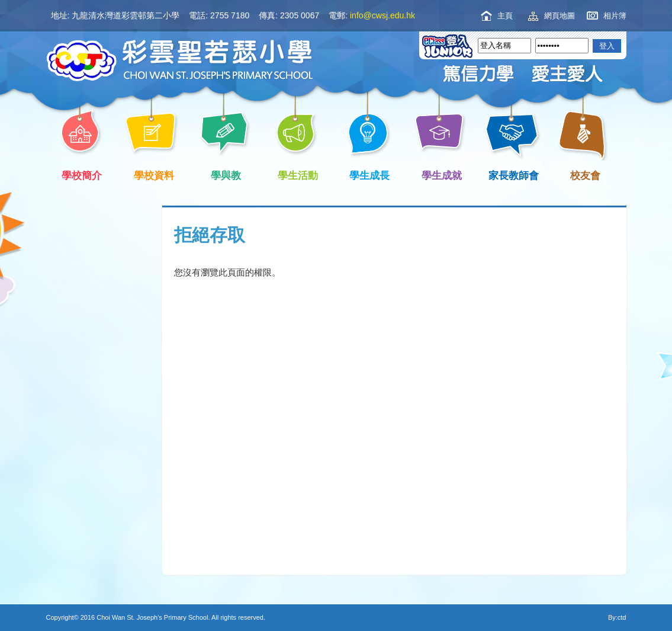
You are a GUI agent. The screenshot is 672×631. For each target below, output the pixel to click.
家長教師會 (512, 174)
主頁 (505, 16)
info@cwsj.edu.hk (382, 15)
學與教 (224, 174)
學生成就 (439, 174)
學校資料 (152, 174)
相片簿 (615, 16)
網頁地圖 (560, 16)
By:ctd (617, 617)
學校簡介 (80, 174)
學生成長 (368, 174)
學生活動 (295, 174)
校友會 (583, 174)
